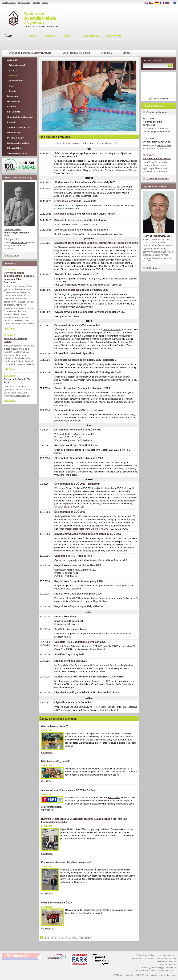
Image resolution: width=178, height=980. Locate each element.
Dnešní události (160, 99)
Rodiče (69, 38)
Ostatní (13, 91)
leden (86, 143)
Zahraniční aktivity (18, 65)
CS (152, 3)
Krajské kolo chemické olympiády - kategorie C (66, 862)
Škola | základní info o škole (76, 53)
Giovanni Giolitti (19, 242)
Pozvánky (12, 122)
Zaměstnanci (91, 38)
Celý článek (47, 752)
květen (117, 143)
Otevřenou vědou (113, 170)
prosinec (77, 143)
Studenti (32, 38)
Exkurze (13, 70)
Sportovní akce (16, 81)
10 (74, 938)
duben (108, 143)
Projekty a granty (15, 138)
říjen (59, 143)
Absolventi (116, 38)
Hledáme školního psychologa (152, 123)
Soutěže (13, 76)
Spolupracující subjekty (19, 143)
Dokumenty (13, 96)
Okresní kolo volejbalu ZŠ (55, 726)
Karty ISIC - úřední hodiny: (157, 158)
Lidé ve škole (14, 112)
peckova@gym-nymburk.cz (156, 132)
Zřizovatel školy (15, 148)
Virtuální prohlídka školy (19, 127)
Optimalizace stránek (156, 975)
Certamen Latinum (112, 330)
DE (158, 3)
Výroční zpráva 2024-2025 (156, 142)
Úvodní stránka (9, 3)
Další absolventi (154, 268)
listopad (67, 143)
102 (81, 938)
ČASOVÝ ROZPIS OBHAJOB (69, 507)
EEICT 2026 (105, 681)
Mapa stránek (24, 3)
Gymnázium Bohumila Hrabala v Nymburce (30, 53)
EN (147, 3)
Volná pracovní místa (17, 153)
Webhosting (125, 975)
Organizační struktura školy (21, 117)
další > (88, 938)
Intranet (37, 3)
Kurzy (12, 86)
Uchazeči (50, 38)
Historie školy (14, 101)
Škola (13, 38)
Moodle (45, 3)
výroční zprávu (164, 145)
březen (100, 143)
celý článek (10, 328)
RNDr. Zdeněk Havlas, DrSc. (158, 236)
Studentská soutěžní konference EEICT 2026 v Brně (68, 790)
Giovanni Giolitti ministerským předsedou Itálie (17, 233)
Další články (13, 256)
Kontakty (12, 107)
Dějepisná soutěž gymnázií (55, 761)
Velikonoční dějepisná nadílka (15, 340)
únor (92, 143)
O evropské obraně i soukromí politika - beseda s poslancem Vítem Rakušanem (19, 277)
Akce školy (107, 53)
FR (163, 3)
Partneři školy (14, 133)
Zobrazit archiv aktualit (157, 112)
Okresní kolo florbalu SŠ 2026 (57, 903)
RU (169, 3)
